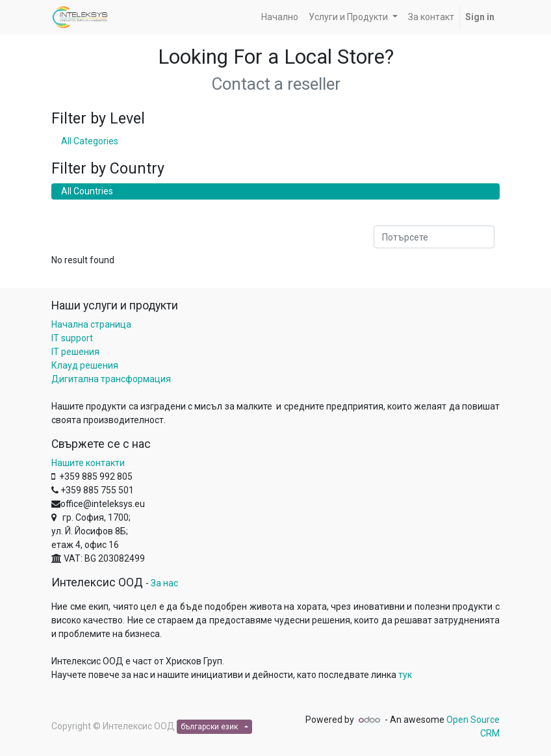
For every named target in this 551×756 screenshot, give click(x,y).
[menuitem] (280, 17)
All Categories (90, 141)
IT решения (75, 352)
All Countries (87, 191)
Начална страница (91, 324)
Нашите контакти (88, 463)
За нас (164, 583)
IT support (72, 338)
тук (405, 675)
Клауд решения (85, 365)
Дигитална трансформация (111, 379)
